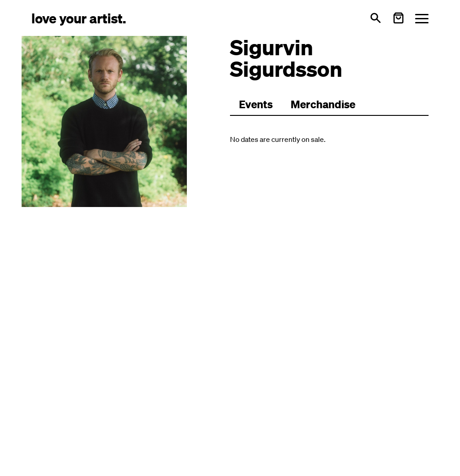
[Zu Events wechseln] (256, 105)
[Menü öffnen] (422, 18)
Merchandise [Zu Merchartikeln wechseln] (323, 104)
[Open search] (376, 18)
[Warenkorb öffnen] (398, 18)
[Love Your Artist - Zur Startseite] (79, 18)
